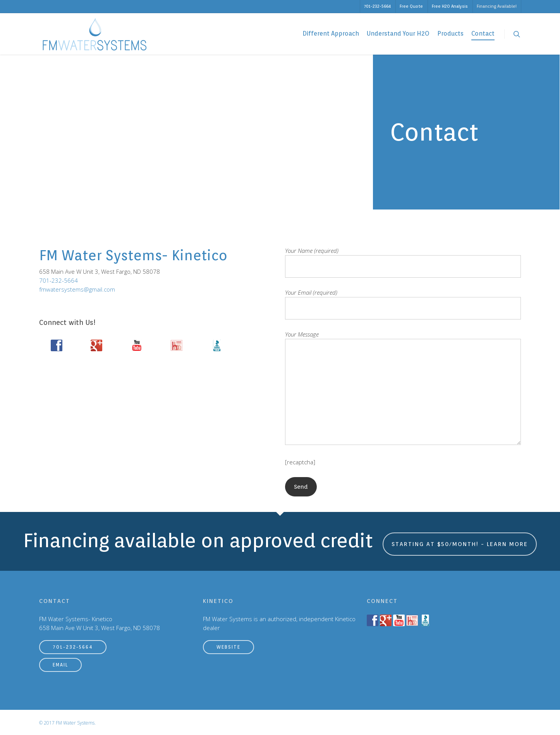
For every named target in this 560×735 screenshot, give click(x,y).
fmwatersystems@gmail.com (77, 289)
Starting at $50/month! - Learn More (460, 544)
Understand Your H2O (398, 33)
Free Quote (411, 6)
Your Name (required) (403, 262)
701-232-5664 (377, 6)
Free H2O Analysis (450, 6)
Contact (483, 33)
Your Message (403, 389)
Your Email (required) (403, 304)
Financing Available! (497, 6)
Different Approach (331, 33)
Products (450, 33)
